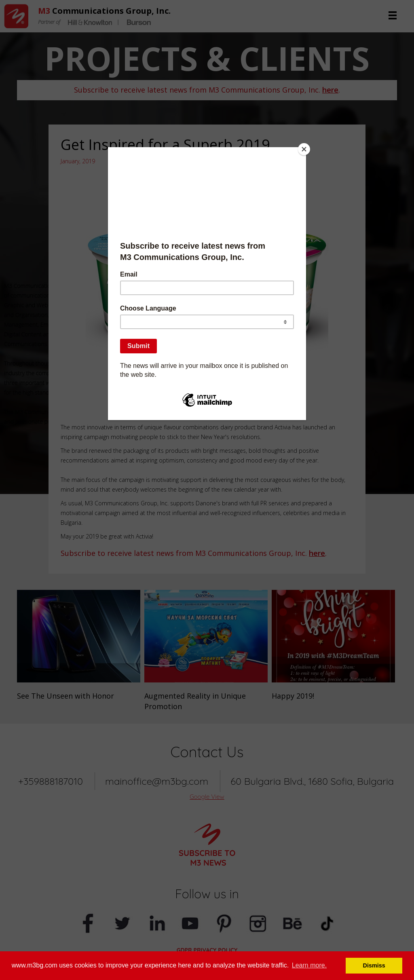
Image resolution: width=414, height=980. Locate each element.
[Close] (304, 149)
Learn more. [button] (309, 965)
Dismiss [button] (374, 965)
